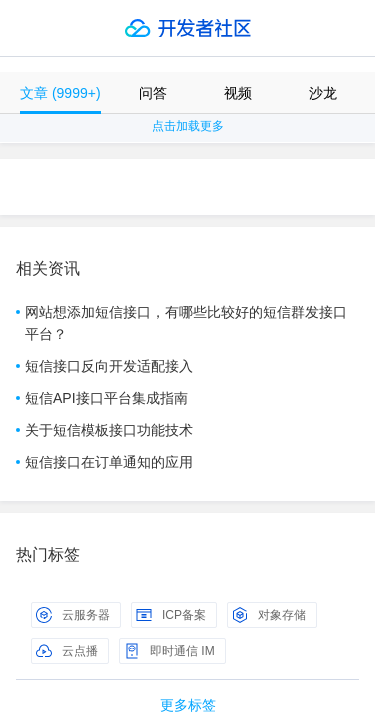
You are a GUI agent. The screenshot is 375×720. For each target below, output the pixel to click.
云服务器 (73, 615)
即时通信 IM (169, 651)
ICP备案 (171, 615)
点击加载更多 (188, 126)
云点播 (67, 651)
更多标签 (188, 705)
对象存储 (269, 615)
